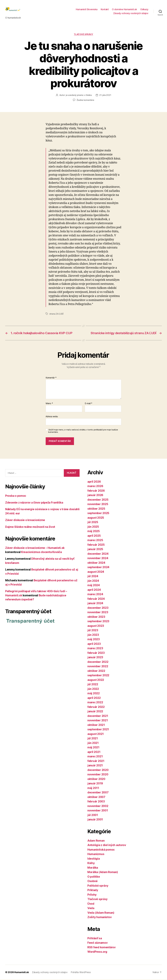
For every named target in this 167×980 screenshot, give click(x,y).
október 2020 (96, 779)
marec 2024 (95, 595)
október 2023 (96, 617)
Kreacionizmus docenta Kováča (41, 552)
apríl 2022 (94, 698)
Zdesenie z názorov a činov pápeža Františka (34, 503)
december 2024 (98, 554)
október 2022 (96, 671)
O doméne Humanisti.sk (124, 10)
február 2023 (96, 653)
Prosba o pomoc (16, 496)
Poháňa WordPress (81, 973)
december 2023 (98, 608)
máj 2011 (93, 788)
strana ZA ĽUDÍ (56, 314)
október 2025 (96, 509)
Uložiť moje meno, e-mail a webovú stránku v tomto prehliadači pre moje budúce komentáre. (83, 431)
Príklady (93, 891)
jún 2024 (93, 581)
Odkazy (144, 10)
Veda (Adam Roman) (101, 913)
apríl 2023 (94, 644)
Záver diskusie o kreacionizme (25, 521)
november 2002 (98, 806)
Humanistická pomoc (101, 850)
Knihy (91, 864)
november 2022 (98, 667)
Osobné (92, 882)
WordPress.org (97, 952)
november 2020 (98, 775)
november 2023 (98, 613)
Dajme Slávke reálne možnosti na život (30, 527)
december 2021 (98, 716)
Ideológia (94, 859)
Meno (49, 404)
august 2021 (96, 734)
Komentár (51, 378)
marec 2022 (95, 703)
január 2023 (95, 658)
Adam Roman (96, 841)
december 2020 (98, 770)
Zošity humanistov (99, 918)
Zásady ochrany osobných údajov (131, 14)
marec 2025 (95, 541)
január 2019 (95, 784)
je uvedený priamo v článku (79, 95)
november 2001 (98, 811)
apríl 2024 (94, 590)
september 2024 (98, 568)
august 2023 (96, 626)
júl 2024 (93, 577)
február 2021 (96, 761)
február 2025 (96, 545)
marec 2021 (95, 757)
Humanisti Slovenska (87, 10)
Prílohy (92, 895)
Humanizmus (96, 855)
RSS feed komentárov (102, 948)
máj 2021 (93, 748)
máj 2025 (94, 532)
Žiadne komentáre (85, 100)
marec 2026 (95, 487)
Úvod (91, 904)
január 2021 (95, 766)
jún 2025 (93, 527)
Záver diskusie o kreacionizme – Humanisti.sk (35, 548)
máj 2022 (94, 694)
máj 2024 (94, 586)
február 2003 (96, 802)
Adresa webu (52, 417)
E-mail (89, 404)
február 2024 (96, 599)
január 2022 (95, 712)
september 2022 (98, 676)
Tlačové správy (84, 35)
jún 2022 (93, 689)
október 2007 (96, 797)
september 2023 (98, 622)
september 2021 (98, 730)
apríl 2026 (94, 482)
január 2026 (95, 496)
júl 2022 (93, 685)
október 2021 (96, 725)
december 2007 (98, 793)
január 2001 (95, 820)
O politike (94, 877)
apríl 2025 (94, 536)
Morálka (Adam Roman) (103, 873)
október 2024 (96, 563)
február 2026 (96, 491)
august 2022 (96, 680)
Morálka (93, 868)
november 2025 (98, 505)
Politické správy (98, 886)
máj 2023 (94, 640)
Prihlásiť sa (95, 939)
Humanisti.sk (22, 973)
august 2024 (96, 572)
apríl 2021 (94, 752)
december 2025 (98, 500)
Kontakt (105, 10)
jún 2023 (93, 635)
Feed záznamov (98, 943)
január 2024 (95, 604)
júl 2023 (93, 631)
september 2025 (98, 514)
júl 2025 (93, 523)
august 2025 (96, 518)
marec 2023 (95, 649)
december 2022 (98, 662)
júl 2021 (93, 739)
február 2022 (96, 707)
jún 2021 (93, 743)
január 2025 (95, 550)
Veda (91, 909)
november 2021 (98, 721)
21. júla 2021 (105, 95)
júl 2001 (93, 815)
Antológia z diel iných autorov (107, 846)
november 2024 (98, 559)
